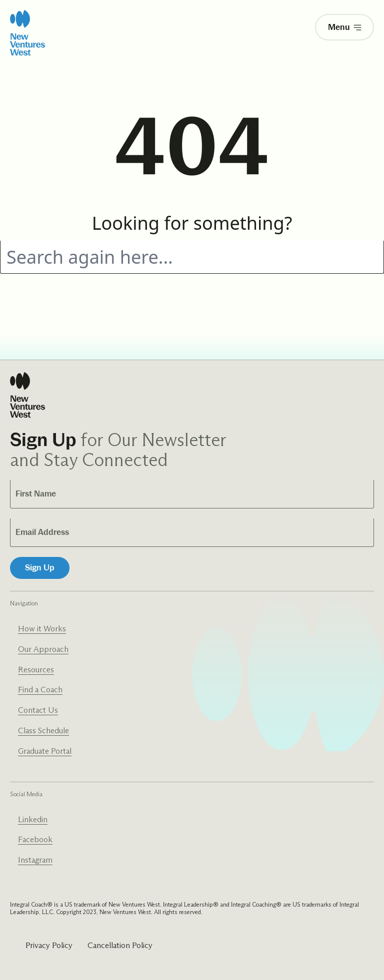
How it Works (42, 629)
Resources (36, 670)
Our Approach (43, 649)
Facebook (35, 839)
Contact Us (38, 710)
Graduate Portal (45, 751)
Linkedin (33, 819)
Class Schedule (43, 731)
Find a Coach (40, 690)
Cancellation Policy (120, 945)
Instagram (35, 860)
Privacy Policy (49, 945)
